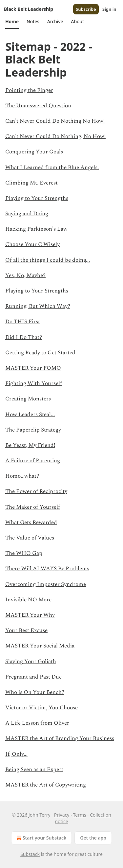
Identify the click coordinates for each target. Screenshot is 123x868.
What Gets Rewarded (31, 523)
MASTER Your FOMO (33, 368)
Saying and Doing (27, 214)
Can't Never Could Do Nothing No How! (55, 121)
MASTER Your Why (30, 615)
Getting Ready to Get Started (40, 353)
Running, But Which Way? (38, 306)
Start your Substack (41, 838)
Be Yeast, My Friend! (30, 445)
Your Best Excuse (26, 630)
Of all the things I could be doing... (48, 260)
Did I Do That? (24, 337)
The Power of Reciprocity (36, 491)
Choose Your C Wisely (32, 244)
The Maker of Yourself (33, 507)
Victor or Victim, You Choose (41, 708)
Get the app (93, 838)
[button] (12, 22)
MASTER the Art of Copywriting (46, 785)
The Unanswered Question (38, 106)
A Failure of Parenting (33, 461)
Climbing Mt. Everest (31, 183)
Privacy (62, 815)
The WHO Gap (24, 553)
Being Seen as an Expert (34, 770)
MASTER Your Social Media (40, 646)
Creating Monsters (28, 399)
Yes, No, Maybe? (25, 275)
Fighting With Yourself (34, 383)
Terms (80, 815)
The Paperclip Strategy (33, 430)
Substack (30, 854)
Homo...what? (22, 476)
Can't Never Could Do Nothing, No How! (55, 136)
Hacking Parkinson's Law (36, 229)
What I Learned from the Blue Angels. (52, 168)
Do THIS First (23, 322)
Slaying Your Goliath (31, 662)
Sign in (109, 9)
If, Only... (16, 754)
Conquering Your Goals (34, 152)
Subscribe (86, 9)
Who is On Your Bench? (35, 692)
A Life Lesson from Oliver (37, 723)
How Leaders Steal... (30, 415)
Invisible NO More (28, 600)
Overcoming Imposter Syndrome (46, 584)
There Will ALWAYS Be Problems (47, 569)
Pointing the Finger (29, 90)
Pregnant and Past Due (33, 677)
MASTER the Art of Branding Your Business (60, 738)
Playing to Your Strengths (37, 198)
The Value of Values (30, 538)
